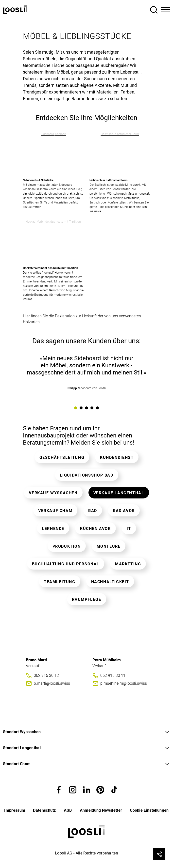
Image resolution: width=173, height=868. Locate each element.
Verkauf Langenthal (119, 493)
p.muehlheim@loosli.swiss (124, 683)
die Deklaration (62, 316)
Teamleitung (60, 582)
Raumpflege (87, 599)
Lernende (53, 529)
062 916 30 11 (113, 675)
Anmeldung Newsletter (101, 810)
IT (129, 529)
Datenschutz (44, 810)
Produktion (67, 546)
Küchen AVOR (95, 529)
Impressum (15, 810)
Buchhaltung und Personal (66, 564)
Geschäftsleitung (62, 457)
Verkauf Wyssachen (53, 493)
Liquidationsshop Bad (87, 475)
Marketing (128, 564)
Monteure (109, 546)
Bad (93, 511)
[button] (59, 790)
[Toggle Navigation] (166, 10)
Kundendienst (117, 457)
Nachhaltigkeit (110, 582)
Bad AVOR (124, 511)
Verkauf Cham (55, 511)
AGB (68, 810)
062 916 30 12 (46, 675)
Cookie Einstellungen (149, 810)
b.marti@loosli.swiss (52, 683)
